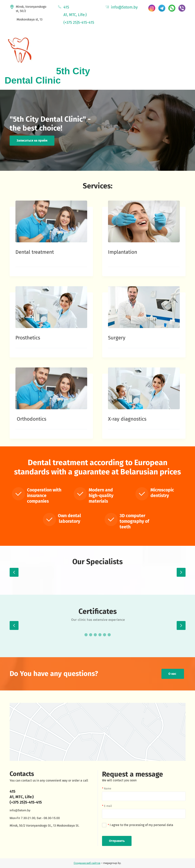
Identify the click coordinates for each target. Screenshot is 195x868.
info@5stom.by (124, 7)
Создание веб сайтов (87, 863)
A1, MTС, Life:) (22, 797)
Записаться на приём (32, 141)
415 (66, 7)
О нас (173, 674)
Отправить (117, 841)
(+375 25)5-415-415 (79, 22)
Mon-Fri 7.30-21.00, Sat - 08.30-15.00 (35, 818)
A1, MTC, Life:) (75, 15)
